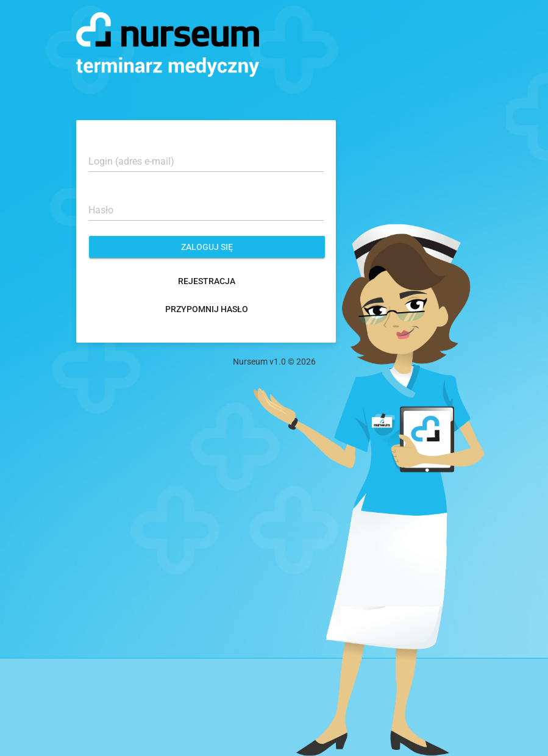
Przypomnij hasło (207, 309)
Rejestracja (207, 281)
